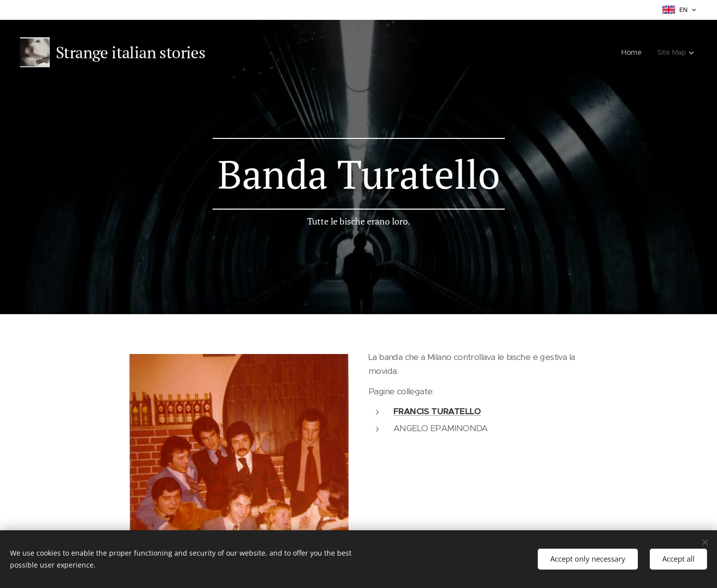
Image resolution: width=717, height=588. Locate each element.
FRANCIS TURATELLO (437, 411)
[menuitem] (632, 52)
